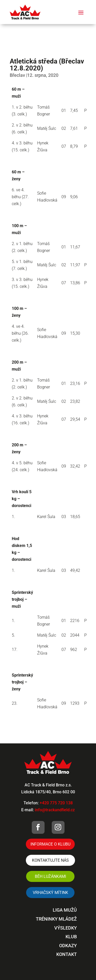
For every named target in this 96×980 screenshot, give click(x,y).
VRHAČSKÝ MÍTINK (50, 893)
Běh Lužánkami (50, 876)
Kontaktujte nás (50, 860)
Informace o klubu (50, 844)
